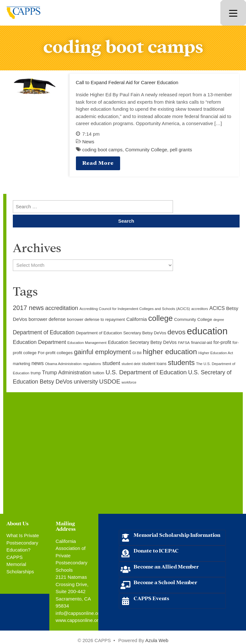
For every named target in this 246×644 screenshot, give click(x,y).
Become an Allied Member (166, 566)
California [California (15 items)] (136, 319)
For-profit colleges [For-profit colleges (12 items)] (55, 353)
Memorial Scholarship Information (177, 534)
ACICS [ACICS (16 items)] (217, 308)
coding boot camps (102, 150)
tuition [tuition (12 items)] (98, 373)
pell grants (181, 150)
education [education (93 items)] (207, 331)
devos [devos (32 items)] (176, 332)
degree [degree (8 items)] (219, 320)
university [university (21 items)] (86, 382)
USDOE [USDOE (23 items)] (110, 382)
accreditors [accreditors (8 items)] (200, 309)
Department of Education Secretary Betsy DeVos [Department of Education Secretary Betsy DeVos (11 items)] (121, 333)
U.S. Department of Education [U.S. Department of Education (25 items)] (146, 372)
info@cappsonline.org (79, 613)
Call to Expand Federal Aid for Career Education (127, 82)
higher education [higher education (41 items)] (170, 352)
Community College (146, 150)
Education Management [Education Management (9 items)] (87, 343)
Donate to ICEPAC (156, 550)
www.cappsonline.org (78, 620)
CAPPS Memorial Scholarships (20, 564)
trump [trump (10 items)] (36, 373)
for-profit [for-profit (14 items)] (222, 342)
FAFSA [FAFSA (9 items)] (184, 343)
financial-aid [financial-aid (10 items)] (202, 343)
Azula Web (157, 640)
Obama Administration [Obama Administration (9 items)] (63, 364)
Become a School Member (165, 582)
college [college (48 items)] (161, 318)
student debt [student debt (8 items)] (131, 364)
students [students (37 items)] (181, 363)
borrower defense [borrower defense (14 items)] (47, 319)
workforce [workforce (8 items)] (129, 382)
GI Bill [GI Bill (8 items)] (137, 353)
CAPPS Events (151, 598)
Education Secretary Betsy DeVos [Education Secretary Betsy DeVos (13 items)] (142, 342)
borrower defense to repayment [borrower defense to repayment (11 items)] (96, 319)
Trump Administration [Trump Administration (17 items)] (67, 372)
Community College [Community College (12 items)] (193, 319)
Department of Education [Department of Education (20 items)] (44, 332)
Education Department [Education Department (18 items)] (39, 342)
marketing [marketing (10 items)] (21, 364)
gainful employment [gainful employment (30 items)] (102, 352)
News (88, 142)
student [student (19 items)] (111, 363)
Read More (98, 162)
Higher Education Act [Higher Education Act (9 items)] (216, 353)
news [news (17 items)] (37, 363)
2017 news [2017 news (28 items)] (28, 308)
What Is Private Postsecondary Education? (23, 543)
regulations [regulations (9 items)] (92, 364)
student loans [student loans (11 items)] (154, 364)
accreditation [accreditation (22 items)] (62, 308)
